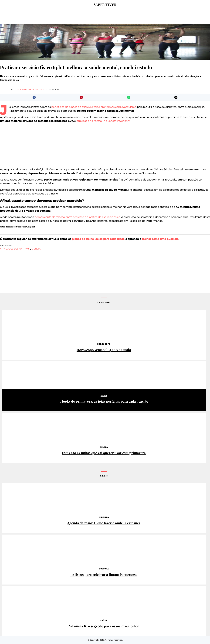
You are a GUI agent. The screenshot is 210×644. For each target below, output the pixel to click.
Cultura (104, 517)
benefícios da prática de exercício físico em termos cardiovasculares (94, 107)
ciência (36, 249)
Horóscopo (104, 344)
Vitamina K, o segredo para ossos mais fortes (104, 626)
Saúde (104, 620)
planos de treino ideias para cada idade (98, 239)
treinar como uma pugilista (160, 239)
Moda (104, 396)
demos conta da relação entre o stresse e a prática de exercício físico (77, 217)
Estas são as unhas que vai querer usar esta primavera (104, 453)
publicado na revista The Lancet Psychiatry (103, 121)
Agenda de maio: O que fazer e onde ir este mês (104, 523)
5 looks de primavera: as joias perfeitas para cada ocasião (104, 401)
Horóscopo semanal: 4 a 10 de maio (104, 350)
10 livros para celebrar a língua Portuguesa (104, 574)
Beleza (104, 447)
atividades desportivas (15, 249)
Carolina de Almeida (29, 90)
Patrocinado (10, 364)
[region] (105, 145)
